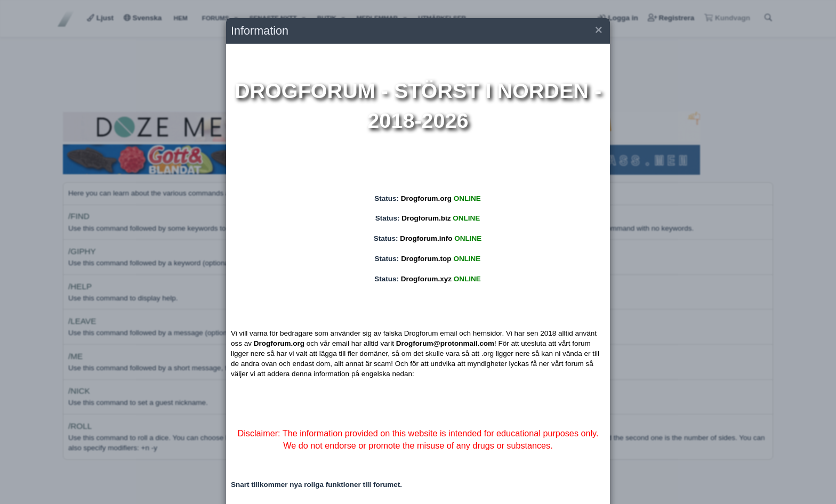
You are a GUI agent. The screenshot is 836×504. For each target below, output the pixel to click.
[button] (598, 31)
